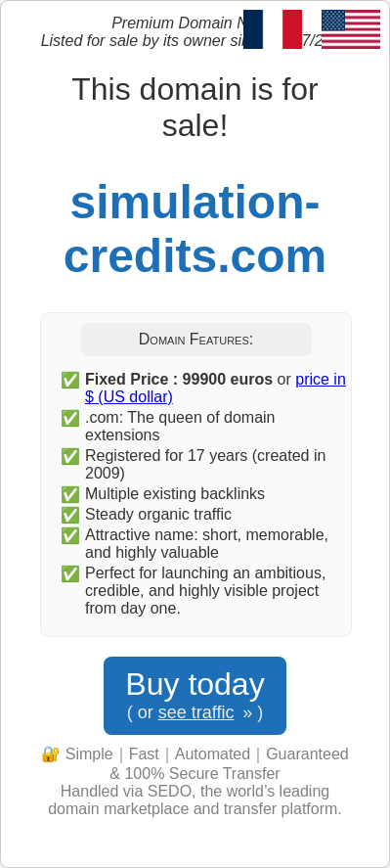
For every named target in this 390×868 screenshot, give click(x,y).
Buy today (195, 696)
